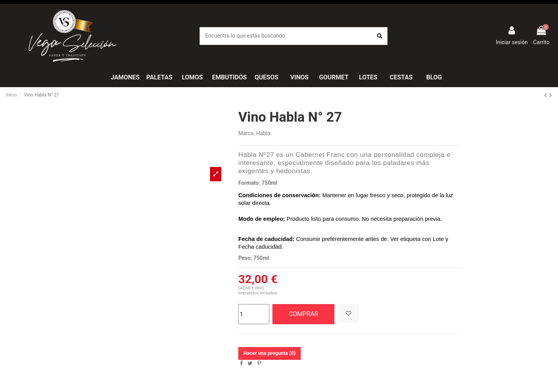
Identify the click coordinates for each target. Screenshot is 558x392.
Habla (263, 133)
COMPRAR (303, 314)
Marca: (247, 133)
